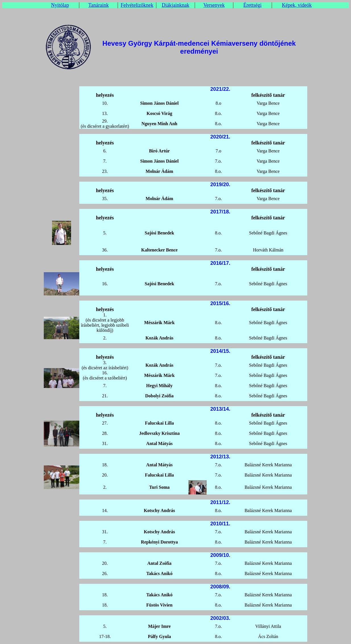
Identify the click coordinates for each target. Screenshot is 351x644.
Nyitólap (60, 5)
